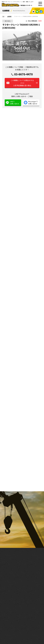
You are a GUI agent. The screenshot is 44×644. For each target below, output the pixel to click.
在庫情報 (9, 16)
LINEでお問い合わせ (15, 103)
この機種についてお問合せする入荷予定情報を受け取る (22, 84)
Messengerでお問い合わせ (33, 103)
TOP (3, 16)
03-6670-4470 (23, 75)
